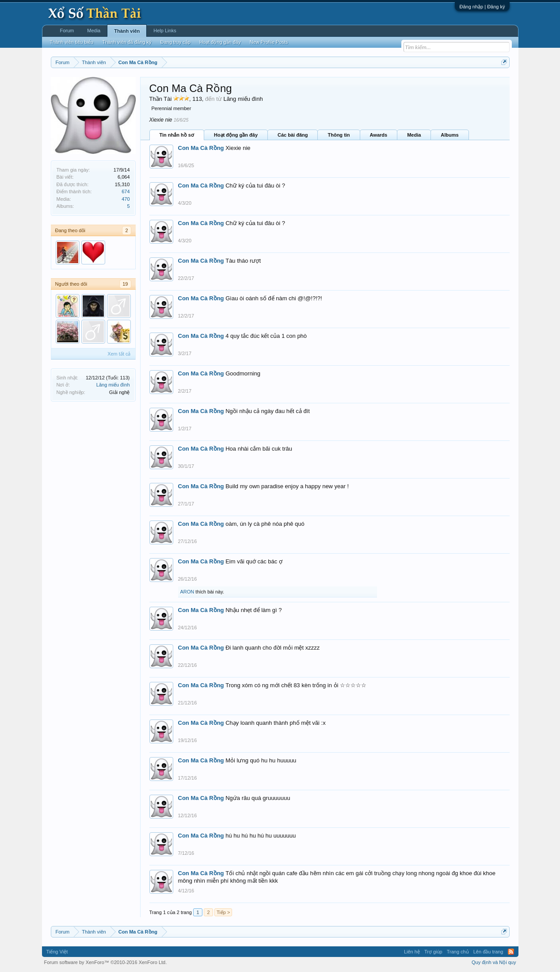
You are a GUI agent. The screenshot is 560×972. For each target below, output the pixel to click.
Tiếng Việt (57, 952)
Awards (379, 135)
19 (125, 284)
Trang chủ (458, 952)
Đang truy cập (175, 42)
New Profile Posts (269, 42)
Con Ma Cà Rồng (201, 148)
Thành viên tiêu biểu (72, 42)
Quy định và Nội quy (494, 962)
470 (126, 199)
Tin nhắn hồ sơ (177, 135)
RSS (511, 952)
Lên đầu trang (488, 952)
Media (414, 135)
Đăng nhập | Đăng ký (482, 7)
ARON (187, 592)
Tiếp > (223, 912)
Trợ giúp (433, 952)
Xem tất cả (119, 354)
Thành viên (127, 31)
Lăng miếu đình (113, 385)
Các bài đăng (293, 135)
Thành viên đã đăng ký (127, 42)
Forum (67, 31)
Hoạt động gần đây (236, 135)
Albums (450, 135)
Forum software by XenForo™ (106, 962)
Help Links (165, 31)
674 (126, 191)
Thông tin (339, 135)
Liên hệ (412, 952)
